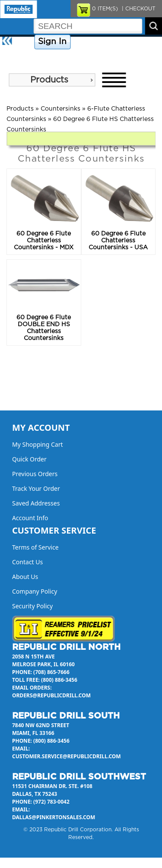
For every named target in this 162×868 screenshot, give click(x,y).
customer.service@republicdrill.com (67, 756)
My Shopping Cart (38, 444)
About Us (15, 57)
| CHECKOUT (138, 9)
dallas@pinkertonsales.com (54, 817)
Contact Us (136, 42)
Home (24, 42)
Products (49, 80)
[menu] (52, 80)
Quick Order (29, 459)
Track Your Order (36, 488)
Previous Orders (35, 474)
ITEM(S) (105, 9)
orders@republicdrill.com (51, 695)
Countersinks (60, 109)
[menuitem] (52, 80)
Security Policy (32, 606)
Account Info (30, 518)
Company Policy (94, 42)
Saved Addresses (36, 503)
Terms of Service (35, 547)
